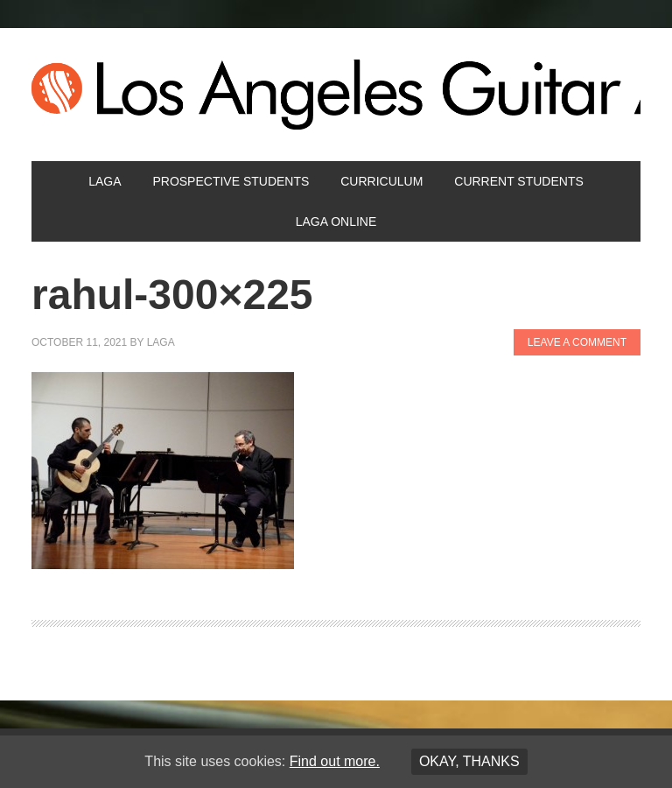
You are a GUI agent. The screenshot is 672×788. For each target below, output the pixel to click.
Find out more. (335, 761)
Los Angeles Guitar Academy (336, 95)
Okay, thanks (469, 761)
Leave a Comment (577, 342)
